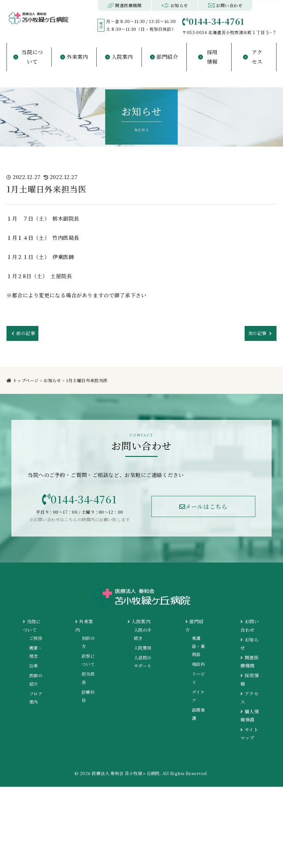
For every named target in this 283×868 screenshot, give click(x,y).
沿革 (34, 669)
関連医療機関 (125, 5)
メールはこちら (203, 509)
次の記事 (256, 334)
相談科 (198, 667)
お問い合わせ (225, 5)
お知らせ (175, 5)
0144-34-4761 (80, 501)
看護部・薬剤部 (198, 649)
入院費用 (143, 651)
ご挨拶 (36, 641)
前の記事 (27, 334)
